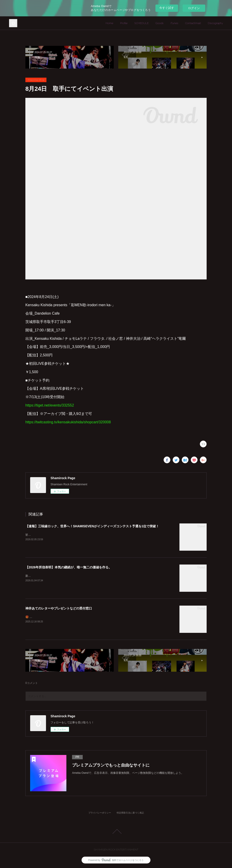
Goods (159, 23)
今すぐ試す (167, 8)
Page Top (116, 831)
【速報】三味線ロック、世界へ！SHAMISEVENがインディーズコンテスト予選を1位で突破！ (92, 526)
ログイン (194, 8)
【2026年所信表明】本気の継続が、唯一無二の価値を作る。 (69, 567)
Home (109, 23)
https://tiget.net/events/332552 (50, 405)
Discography (215, 23)
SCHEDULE (141, 23)
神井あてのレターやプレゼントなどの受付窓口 (59, 608)
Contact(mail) (193, 23)
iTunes (174, 23)
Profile (124, 23)
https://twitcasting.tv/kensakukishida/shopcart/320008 (68, 422)
